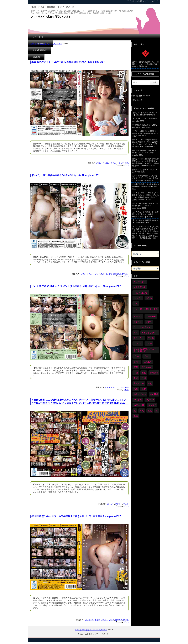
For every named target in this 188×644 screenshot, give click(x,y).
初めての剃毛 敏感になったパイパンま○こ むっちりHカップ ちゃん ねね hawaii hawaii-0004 (145, 178)
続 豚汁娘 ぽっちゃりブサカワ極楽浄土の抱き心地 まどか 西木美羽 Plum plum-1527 (76, 516)
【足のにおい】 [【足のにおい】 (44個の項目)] (141, 293)
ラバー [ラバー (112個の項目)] (137, 362)
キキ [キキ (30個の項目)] (136, 333)
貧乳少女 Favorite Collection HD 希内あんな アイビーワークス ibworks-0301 (145, 153)
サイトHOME (38, 37)
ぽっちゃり (89, 620)
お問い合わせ (137, 100)
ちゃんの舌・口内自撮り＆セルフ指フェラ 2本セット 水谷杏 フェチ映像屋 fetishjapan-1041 (145, 214)
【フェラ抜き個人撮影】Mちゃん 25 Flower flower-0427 (145, 222)
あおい (99, 163)
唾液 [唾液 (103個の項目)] (144, 373)
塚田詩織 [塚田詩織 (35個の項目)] (154, 373)
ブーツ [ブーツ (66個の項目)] (147, 356)
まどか (97, 620)
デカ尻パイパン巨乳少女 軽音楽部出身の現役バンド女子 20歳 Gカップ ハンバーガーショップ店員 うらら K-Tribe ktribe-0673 (145, 143)
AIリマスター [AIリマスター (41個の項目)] (140, 282)
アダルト (114, 163)
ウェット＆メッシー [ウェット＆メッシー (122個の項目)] (143, 327)
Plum (127, 165)
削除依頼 (105, 37)
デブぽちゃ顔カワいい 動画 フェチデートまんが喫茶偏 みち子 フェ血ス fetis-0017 (145, 133)
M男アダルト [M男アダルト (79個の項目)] (140, 287)
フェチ (121, 163)
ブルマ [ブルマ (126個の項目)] (137, 356)
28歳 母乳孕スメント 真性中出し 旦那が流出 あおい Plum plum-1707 (68, 62)
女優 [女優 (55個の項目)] (136, 378)
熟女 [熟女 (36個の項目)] (144, 389)
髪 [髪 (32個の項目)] (157, 411)
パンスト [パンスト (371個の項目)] (138, 343)
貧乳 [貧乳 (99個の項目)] (142, 411)
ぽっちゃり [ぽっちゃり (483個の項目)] (151, 316)
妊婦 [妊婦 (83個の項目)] (144, 378)
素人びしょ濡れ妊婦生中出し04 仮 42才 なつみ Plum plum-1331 (66, 175)
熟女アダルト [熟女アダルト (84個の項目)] (140, 394)
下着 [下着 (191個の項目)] (136, 367)
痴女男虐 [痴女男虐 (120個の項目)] (154, 394)
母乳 (127, 163)
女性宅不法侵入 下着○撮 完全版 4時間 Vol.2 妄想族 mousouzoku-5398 (145, 187)
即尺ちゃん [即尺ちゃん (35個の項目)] (147, 367)
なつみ (83, 274)
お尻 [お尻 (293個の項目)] (136, 303)
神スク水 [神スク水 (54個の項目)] (138, 400)
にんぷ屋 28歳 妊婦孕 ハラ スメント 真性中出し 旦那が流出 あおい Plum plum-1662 (76, 286)
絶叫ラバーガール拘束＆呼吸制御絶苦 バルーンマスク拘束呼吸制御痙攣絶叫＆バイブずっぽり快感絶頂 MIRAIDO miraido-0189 (145, 162)
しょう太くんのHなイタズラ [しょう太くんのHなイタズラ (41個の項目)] (146, 310)
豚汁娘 (126, 620)
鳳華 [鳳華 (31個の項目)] (136, 416)
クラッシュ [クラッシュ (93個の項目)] (139, 338)
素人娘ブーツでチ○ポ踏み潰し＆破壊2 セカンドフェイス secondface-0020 (145, 206)
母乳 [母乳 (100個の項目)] (150, 383)
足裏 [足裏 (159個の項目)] (150, 411)
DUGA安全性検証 (85, 37)
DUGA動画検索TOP (61, 37)
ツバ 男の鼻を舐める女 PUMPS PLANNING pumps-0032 (145, 126)
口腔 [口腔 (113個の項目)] (136, 373)
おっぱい (106, 163)
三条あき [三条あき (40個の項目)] (148, 362)
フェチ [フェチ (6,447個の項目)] (149, 343)
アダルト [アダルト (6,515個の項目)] (138, 322)
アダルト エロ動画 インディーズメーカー (46, 44)
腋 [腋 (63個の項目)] (135, 411)
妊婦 (103, 274)
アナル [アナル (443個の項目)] (149, 322)
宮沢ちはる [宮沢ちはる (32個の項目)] (139, 383)
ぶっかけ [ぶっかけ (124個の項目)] (138, 316)
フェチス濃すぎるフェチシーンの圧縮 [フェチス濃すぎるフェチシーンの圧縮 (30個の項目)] (145, 350)
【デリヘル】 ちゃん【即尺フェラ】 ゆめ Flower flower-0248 (145, 114)
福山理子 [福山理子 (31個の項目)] (152, 405)
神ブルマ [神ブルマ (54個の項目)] (150, 400)
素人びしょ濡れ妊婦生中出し (117, 274)
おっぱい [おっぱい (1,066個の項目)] (138, 298)
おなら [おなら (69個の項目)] (149, 298)
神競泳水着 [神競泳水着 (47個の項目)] (139, 405)
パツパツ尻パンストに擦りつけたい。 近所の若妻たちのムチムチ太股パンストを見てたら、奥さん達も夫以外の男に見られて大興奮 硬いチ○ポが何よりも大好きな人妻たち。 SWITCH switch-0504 (145, 232)
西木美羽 (119, 620)
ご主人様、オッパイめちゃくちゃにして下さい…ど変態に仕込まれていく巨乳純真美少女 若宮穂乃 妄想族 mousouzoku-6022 (145, 196)
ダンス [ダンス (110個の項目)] (151, 338)
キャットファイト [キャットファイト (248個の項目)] (150, 333)
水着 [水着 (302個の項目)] (136, 389)
